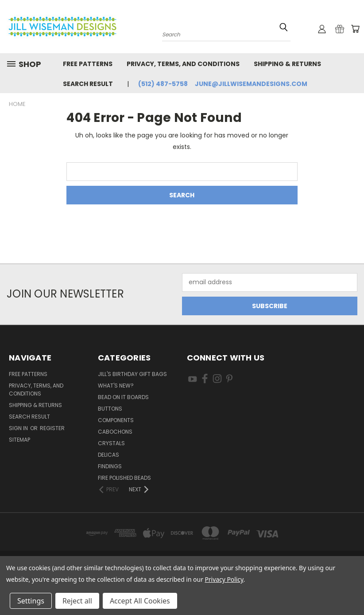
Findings (110, 466)
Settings (31, 601)
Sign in (19, 428)
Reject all (77, 601)
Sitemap (19, 440)
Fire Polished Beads (124, 478)
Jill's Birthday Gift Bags (132, 374)
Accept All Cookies (140, 601)
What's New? (116, 386)
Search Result (88, 84)
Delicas (108, 455)
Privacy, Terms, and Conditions (183, 64)
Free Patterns (88, 64)
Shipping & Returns (287, 64)
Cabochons (115, 432)
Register (52, 428)
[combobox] (226, 33)
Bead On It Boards (123, 397)
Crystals (111, 443)
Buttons (110, 409)
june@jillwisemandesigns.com (251, 84)
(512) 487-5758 (163, 84)
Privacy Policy (224, 579)
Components (116, 420)
